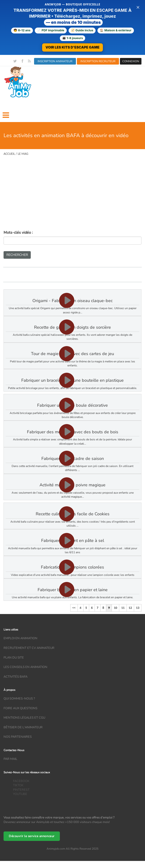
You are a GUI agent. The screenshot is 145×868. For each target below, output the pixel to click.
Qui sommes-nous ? (19, 699)
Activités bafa (15, 677)
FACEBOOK (21, 781)
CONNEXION (131, 61)
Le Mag (23, 154)
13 (138, 608)
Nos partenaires (18, 737)
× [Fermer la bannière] (138, 7)
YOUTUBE (20, 794)
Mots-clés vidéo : (18, 233)
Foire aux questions (20, 708)
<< (74, 608)
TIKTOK (18, 785)
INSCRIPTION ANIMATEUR (55, 61)
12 (130, 608)
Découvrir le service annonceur (32, 836)
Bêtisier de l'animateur (23, 727)
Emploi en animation (20, 638)
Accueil (9, 154)
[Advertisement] (72, 195)
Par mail (10, 759)
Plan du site (14, 658)
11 (123, 608)
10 (115, 608)
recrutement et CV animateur (29, 648)
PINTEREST (21, 790)
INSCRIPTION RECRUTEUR (98, 61)
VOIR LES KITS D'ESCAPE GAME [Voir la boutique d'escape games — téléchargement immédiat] (72, 47)
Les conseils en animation (25, 667)
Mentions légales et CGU (24, 718)
